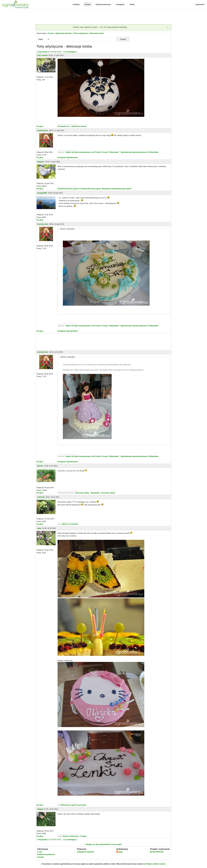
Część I (106, 152)
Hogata (40, 809)
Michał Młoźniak (157, 852)
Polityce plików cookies (156, 864)
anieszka (41, 497)
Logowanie (200, 4)
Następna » (73, 52)
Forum (88, 4)
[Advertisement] (104, 17)
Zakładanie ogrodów (85, 852)
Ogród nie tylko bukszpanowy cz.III (80, 152)
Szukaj (123, 39)
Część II (99, 152)
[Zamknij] (168, 27)
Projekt (83, 836)
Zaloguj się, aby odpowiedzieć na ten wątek (104, 844)
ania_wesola (42, 55)
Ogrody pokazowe (103, 4)
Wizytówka (114, 152)
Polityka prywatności (46, 854)
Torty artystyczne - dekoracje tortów (88, 33)
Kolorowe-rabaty (82, 493)
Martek (40, 466)
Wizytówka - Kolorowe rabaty (103, 493)
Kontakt (41, 857)
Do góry (40, 126)
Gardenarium (43, 130)
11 (64, 52)
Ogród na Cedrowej (70, 524)
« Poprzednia (42, 52)
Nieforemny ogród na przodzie (73, 805)
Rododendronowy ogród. (91, 189)
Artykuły (76, 4)
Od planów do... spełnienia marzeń (72, 126)
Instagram (120, 4)
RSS (119, 852)
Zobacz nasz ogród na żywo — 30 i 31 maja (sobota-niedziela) (100, 27)
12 (67, 52)
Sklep (132, 4)
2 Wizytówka (153, 152)
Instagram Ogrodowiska (68, 157)
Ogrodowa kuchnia (64, 33)
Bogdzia (41, 162)
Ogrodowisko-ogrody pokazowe (134, 152)
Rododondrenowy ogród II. (69, 189)
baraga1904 (42, 193)
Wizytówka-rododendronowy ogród (117, 189)
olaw (39, 528)
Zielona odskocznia (71, 836)
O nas (40, 852)
